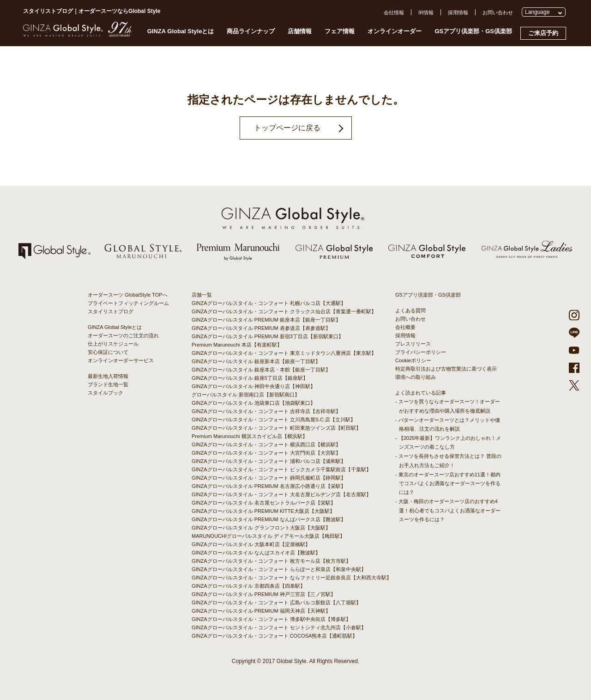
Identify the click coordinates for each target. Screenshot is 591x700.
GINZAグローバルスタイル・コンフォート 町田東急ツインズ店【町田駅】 (276, 428)
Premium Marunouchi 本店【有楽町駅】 (237, 345)
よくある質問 (410, 310)
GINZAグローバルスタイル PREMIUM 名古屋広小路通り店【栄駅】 (269, 486)
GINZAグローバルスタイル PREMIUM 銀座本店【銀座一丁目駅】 (266, 320)
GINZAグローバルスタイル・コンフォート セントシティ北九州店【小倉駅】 (279, 627)
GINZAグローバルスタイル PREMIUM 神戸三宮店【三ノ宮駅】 (264, 594)
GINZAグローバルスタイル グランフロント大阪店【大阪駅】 (261, 528)
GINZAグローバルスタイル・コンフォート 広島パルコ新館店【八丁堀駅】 (276, 603)
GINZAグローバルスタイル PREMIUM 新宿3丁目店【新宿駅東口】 (268, 336)
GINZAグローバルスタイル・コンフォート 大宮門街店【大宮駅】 (266, 453)
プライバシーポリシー (421, 352)
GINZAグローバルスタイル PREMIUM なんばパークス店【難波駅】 (269, 519)
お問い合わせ (498, 12)
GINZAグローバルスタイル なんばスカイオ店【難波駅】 (256, 553)
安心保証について (108, 352)
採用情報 (458, 12)
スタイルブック (106, 393)
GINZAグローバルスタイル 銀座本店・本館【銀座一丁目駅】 (261, 370)
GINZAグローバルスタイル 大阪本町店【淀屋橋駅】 (251, 544)
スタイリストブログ (111, 311)
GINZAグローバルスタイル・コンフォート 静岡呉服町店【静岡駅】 (269, 478)
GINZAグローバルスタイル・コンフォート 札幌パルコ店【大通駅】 (269, 303)
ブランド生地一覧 (108, 384)
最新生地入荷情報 (108, 376)
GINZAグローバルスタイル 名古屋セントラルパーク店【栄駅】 (264, 503)
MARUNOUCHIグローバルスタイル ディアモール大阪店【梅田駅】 (268, 536)
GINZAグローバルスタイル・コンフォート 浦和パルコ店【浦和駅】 (269, 461)
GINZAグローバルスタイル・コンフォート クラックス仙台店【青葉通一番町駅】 (284, 311)
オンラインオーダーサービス (121, 360)
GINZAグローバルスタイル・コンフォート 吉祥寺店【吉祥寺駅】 (266, 411)
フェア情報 (340, 31)
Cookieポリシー (413, 360)
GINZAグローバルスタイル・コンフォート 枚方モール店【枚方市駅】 (271, 561)
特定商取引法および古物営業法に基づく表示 (446, 369)
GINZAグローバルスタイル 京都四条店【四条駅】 (248, 586)
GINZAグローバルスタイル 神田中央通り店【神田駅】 (253, 386)
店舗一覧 (202, 295)
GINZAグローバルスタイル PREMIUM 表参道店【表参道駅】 (261, 328)
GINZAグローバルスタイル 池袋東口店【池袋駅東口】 (253, 403)
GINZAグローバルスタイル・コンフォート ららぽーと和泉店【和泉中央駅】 (279, 569)
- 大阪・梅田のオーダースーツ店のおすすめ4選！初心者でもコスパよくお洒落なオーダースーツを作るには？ (448, 510)
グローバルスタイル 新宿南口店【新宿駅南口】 (246, 395)
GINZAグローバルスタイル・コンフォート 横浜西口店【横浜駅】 (266, 444)
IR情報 (426, 12)
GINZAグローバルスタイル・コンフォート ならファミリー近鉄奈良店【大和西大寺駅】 (292, 578)
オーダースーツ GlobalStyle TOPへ (128, 295)
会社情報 (394, 12)
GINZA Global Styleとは (181, 31)
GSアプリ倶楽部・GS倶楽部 (473, 31)
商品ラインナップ (251, 31)
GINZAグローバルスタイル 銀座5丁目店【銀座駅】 (250, 378)
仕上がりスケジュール (113, 344)
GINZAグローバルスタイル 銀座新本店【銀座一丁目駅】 (256, 361)
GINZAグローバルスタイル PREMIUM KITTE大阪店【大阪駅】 (263, 511)
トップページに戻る (287, 128)
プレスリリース (413, 344)
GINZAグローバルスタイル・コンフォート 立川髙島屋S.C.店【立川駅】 (274, 420)
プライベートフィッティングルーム (128, 303)
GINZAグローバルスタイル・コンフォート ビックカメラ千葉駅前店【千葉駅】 (281, 469)
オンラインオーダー (395, 31)
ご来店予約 (543, 33)
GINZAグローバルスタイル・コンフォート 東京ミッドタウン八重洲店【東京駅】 (284, 353)
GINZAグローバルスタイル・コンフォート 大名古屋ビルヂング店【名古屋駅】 (281, 494)
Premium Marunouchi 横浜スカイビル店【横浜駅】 (250, 436)
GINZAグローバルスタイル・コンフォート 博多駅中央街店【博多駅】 (271, 619)
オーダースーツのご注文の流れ (123, 335)
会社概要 (405, 327)
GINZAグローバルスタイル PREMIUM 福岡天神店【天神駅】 (261, 611)
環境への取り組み (416, 377)
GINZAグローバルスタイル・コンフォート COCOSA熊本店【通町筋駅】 (274, 636)
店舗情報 (300, 31)
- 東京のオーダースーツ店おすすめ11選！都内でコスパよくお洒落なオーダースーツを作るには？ (448, 483)
